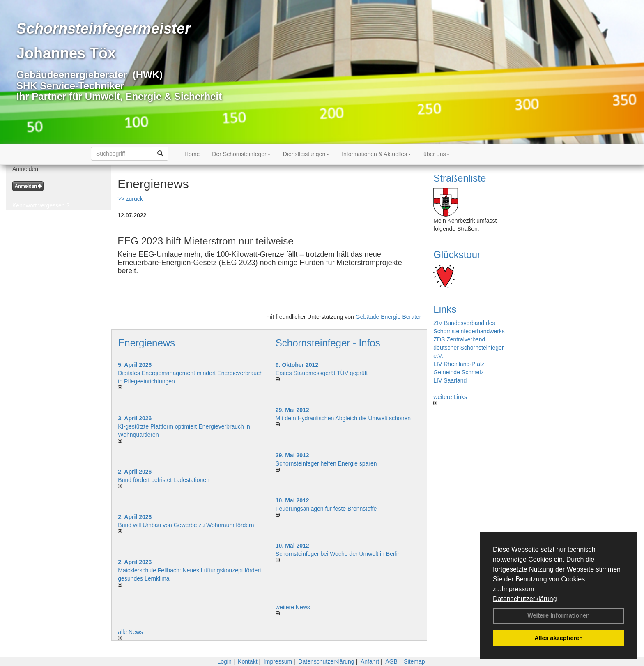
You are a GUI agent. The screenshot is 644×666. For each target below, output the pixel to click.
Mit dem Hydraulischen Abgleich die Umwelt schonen (343, 418)
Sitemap (414, 661)
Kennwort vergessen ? (41, 205)
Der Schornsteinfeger (241, 154)
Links (445, 309)
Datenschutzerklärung (525, 599)
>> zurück (130, 199)
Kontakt (247, 661)
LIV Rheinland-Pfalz (459, 364)
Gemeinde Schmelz (458, 372)
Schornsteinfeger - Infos (328, 343)
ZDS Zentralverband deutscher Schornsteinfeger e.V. (468, 348)
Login (224, 661)
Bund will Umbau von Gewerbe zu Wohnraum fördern (186, 525)
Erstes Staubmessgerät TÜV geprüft (322, 373)
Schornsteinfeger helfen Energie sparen (326, 463)
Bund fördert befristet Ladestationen (164, 480)
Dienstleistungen (306, 154)
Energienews (146, 343)
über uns (437, 154)
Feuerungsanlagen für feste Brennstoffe (326, 509)
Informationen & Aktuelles (376, 154)
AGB (391, 661)
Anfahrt (370, 661)
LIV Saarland (450, 380)
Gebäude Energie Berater (389, 317)
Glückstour (457, 255)
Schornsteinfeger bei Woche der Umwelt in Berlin (338, 554)
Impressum (518, 589)
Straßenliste (460, 178)
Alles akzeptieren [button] (559, 638)
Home (192, 154)
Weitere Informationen (559, 615)
